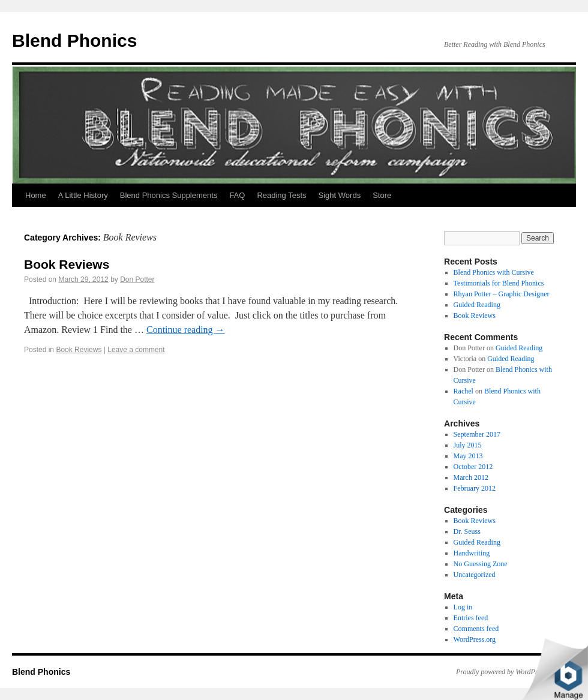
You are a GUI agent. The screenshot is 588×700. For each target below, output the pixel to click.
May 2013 (468, 456)
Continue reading (186, 330)
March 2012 (471, 477)
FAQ (237, 195)
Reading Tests (281, 195)
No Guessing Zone (481, 564)
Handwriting (472, 553)
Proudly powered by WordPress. (502, 672)
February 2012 (475, 488)
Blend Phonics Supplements (169, 195)
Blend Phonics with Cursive (494, 272)
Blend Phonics (74, 40)
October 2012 (473, 467)
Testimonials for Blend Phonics (499, 283)
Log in (463, 607)
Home (36, 195)
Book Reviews (67, 264)
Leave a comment (136, 350)
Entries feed (471, 618)
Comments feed (476, 629)
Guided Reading (477, 305)
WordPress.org (475, 639)
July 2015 (468, 445)
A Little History (83, 195)
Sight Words (340, 195)
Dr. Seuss (467, 531)
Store (382, 195)
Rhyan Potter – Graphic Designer (502, 294)
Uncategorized (475, 575)
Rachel (463, 391)
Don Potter (137, 280)
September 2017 (477, 434)
